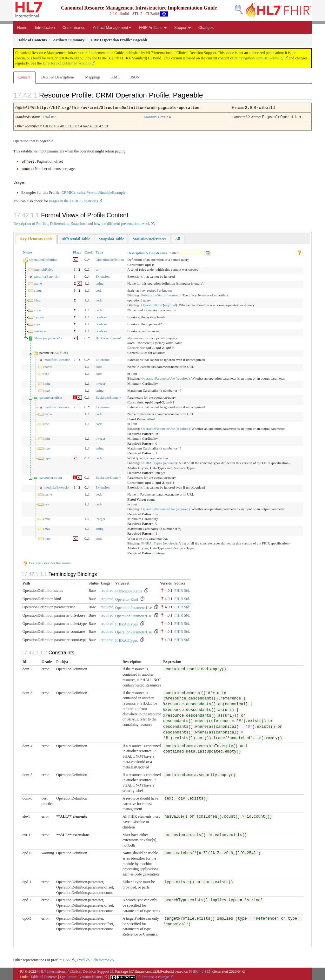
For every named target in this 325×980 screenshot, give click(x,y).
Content (24, 77)
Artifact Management (112, 28)
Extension (103, 275)
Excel (81, 959)
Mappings (93, 77)
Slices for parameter (49, 337)
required (173, 294)
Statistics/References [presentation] (150, 238)
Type (99, 251)
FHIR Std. (182, 590)
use (47, 373)
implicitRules (44, 268)
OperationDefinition (43, 259)
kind (37, 299)
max (47, 389)
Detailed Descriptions (58, 77)
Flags (77, 251)
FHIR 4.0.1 (198, 970)
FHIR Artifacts (153, 28)
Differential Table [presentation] (76, 238)
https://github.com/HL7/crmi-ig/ (259, 58)
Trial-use (49, 117)
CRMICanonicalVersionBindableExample (94, 192)
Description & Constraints (147, 252)
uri (97, 268)
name (38, 282)
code (99, 289)
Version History (91, 976)
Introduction (45, 28)
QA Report (68, 976)
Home (22, 28)
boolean (101, 316)
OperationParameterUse (158, 377)
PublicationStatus (153, 294)
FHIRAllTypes (152, 462)
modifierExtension (47, 275)
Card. (89, 251)
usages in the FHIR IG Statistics (73, 200)
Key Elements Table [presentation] (36, 238)
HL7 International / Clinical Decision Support (74, 970)
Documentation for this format (47, 562)
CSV (67, 959)
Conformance (74, 28)
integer (100, 382)
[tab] (36, 238)
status (38, 289)
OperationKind (152, 304)
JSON (135, 77)
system (39, 316)
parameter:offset (51, 396)
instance (40, 330)
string (99, 282)
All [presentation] (178, 238)
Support (182, 28)
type (37, 323)
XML (115, 77)
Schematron (100, 959)
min (47, 382)
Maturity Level (155, 117)
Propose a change (156, 976)
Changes (206, 28)
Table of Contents (44, 976)
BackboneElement (108, 337)
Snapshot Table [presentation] (111, 238)
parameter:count (51, 477)
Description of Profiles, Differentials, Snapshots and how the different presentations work (82, 223)
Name (28, 251)
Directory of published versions (67, 63)
